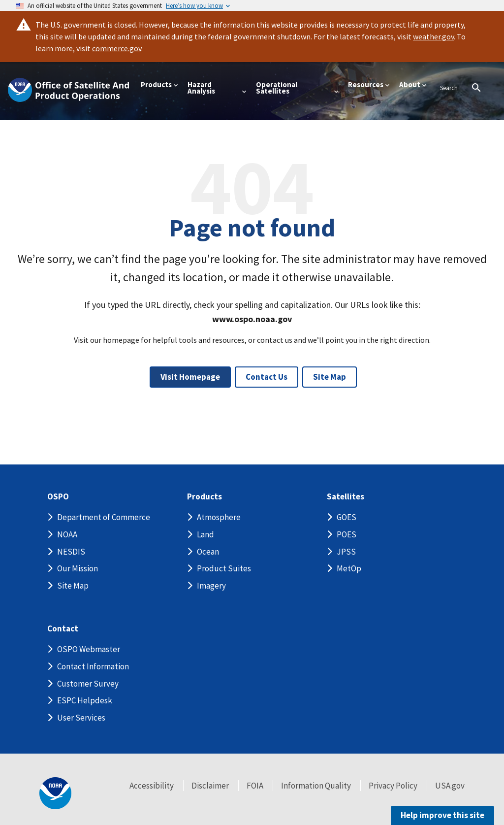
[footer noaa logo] (55, 793)
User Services (81, 718)
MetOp (349, 568)
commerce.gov (117, 48)
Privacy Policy (393, 786)
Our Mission (78, 568)
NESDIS (71, 552)
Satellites (346, 497)
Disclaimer (210, 786)
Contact (63, 629)
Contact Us (267, 377)
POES (346, 534)
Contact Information (93, 666)
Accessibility (152, 786)
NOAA (67, 534)
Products (205, 497)
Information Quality (316, 786)
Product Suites (224, 568)
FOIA (255, 786)
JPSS (346, 552)
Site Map (330, 377)
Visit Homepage (190, 377)
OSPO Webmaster (89, 649)
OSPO (58, 497)
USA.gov (450, 786)
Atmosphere (219, 517)
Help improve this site (442, 815)
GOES (346, 517)
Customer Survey (88, 684)
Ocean (208, 552)
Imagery (211, 586)
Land (205, 534)
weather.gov (433, 36)
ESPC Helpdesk (85, 700)
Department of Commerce (104, 517)
